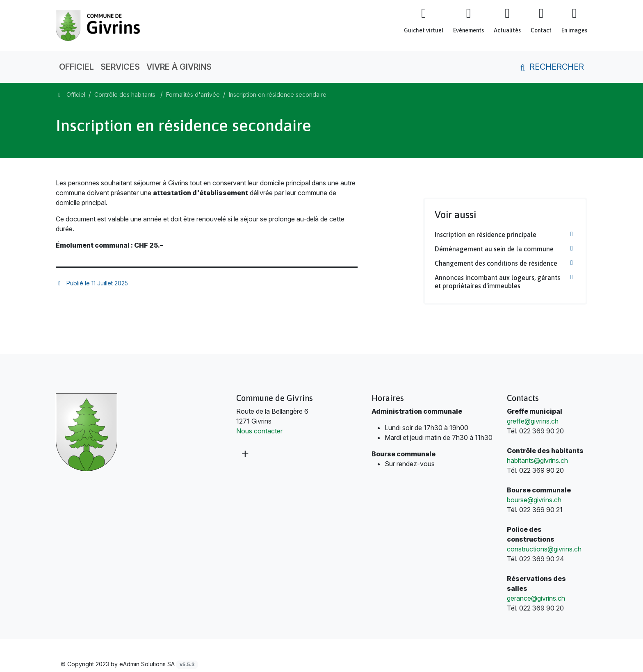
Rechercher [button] (551, 67)
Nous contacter (259, 431)
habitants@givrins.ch (537, 460)
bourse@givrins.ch (534, 500)
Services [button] (120, 67)
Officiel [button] (76, 67)
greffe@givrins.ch (533, 421)
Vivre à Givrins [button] (179, 67)
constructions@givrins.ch (544, 549)
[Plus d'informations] (244, 453)
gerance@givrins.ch (536, 598)
